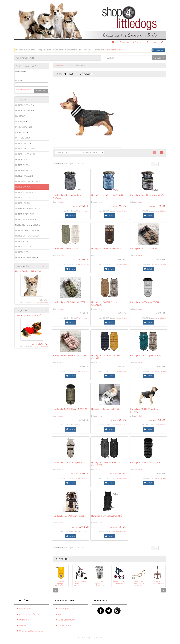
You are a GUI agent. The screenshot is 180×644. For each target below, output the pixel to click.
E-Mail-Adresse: (21, 71)
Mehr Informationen (114, 50)
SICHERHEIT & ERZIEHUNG (28, 225)
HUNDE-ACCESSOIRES (27, 258)
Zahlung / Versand (65, 609)
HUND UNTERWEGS (25, 219)
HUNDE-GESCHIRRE (26, 214)
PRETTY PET (22, 132)
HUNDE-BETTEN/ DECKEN (28, 236)
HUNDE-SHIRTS (23, 165)
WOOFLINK (21, 121)
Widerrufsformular (65, 620)
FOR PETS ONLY (23, 138)
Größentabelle (63, 625)
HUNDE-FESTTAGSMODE (27, 149)
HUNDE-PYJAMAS (23, 160)
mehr (44, 266)
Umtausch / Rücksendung (30, 631)
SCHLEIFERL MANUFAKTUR (28, 209)
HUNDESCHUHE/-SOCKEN (27, 192)
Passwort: (19, 81)
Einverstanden (158, 50)
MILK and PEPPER (24, 127)
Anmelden (41, 91)
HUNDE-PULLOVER (24, 176)
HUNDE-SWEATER (24, 170)
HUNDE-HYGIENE (24, 247)
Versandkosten (43, 302)
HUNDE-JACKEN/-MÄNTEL (27, 187)
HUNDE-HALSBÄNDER (27, 198)
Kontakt (60, 614)
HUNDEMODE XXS (25, 105)
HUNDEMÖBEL (22, 252)
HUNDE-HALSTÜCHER (25, 154)
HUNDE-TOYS (21, 241)
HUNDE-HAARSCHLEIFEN (27, 230)
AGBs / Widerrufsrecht (28, 614)
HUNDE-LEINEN (23, 203)
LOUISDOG (20, 116)
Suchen (159, 58)
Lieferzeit (22, 625)
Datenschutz (23, 609)
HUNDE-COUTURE (25, 111)
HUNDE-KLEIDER (23, 143)
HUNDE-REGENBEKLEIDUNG (29, 181)
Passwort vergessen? (23, 90)
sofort (62, 202)
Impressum (23, 620)
